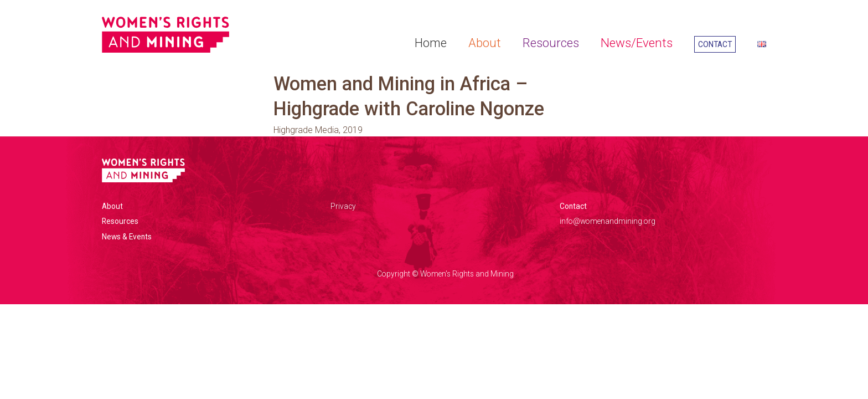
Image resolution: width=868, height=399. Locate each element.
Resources (551, 43)
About (485, 43)
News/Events (637, 43)
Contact (715, 44)
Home (431, 43)
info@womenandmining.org (608, 221)
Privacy (343, 206)
